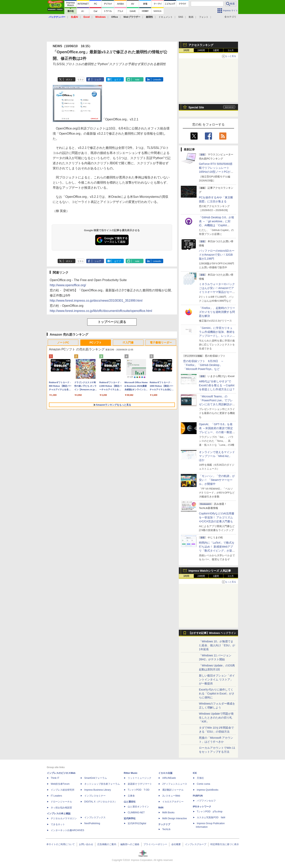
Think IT (55, 778)
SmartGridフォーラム (96, 778)
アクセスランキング (201, 45)
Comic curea (203, 784)
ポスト (69, 80)
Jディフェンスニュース (175, 784)
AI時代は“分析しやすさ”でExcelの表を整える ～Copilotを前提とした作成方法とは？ (217, 385)
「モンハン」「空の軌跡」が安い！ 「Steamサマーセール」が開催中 (217, 480)
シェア (98, 80)
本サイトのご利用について (61, 844)
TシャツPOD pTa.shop (210, 812)
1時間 (186, 50)
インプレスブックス (95, 817)
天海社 (200, 778)
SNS (181, 17)
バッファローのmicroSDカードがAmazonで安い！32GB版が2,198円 (217, 255)
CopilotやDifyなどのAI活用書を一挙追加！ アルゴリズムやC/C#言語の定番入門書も (217, 517)
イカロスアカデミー (173, 802)
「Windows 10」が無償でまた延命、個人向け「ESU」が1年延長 (217, 645)
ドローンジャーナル (61, 802)
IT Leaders (56, 796)
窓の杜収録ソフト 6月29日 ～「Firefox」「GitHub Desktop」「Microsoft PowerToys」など (203, 365)
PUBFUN (198, 796)
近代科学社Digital (137, 823)
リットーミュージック (140, 778)
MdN (161, 808)
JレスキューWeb (171, 796)
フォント (204, 17)
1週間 (216, 50)
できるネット (58, 824)
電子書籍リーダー (161, 343)
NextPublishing (92, 823)
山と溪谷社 (130, 802)
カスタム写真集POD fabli (211, 817)
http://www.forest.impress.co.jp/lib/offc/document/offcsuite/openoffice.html (101, 311)
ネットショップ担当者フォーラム (102, 784)
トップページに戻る (112, 322)
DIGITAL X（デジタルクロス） (101, 802)
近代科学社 (130, 818)
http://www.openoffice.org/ (68, 285)
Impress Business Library (98, 790)
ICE (195, 773)
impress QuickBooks (208, 790)
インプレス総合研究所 (63, 790)
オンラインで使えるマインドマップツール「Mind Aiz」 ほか (217, 456)
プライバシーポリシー (155, 844)
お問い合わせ (86, 844)
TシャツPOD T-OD (139, 790)
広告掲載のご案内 (107, 844)
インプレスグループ (196, 844)
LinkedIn (157, 80)
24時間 (201, 50)
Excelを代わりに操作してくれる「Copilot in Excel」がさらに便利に (217, 693)
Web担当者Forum (60, 784)
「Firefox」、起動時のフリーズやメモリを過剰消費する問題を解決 (217, 312)
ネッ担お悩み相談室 (61, 808)
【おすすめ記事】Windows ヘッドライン (212, 633)
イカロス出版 (165, 773)
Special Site (196, 107)
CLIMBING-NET (136, 813)
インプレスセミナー (95, 796)
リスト (81, 80)
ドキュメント (166, 17)
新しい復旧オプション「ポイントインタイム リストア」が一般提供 (217, 679)
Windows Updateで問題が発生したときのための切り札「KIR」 (216, 718)
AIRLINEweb (169, 778)
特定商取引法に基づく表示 (225, 844)
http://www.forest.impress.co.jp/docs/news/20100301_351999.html (96, 301)
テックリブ (164, 824)
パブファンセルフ (206, 801)
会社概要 (176, 844)
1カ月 (231, 50)
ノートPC (63, 343)
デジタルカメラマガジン (64, 818)
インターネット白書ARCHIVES (67, 830)
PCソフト (96, 343)
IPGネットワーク (202, 807)
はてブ (118, 80)
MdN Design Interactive (175, 818)
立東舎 (131, 796)
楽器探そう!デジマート (140, 784)
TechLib (166, 829)
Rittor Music (131, 773)
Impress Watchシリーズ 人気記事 (210, 571)
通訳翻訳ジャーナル (173, 790)
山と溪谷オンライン (138, 807)
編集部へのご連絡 (130, 844)
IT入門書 (128, 343)
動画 (191, 17)
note (137, 80)
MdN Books (168, 813)
